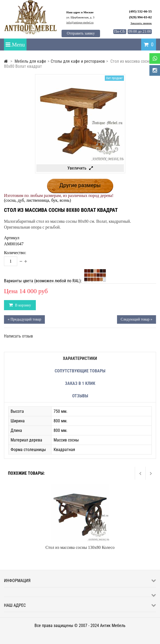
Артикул (12, 238)
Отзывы (80, 396)
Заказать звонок (141, 23)
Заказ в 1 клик (80, 383)
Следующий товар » (137, 319)
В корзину (23, 305)
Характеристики (80, 358)
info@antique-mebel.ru (80, 22)
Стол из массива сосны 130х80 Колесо (80, 547)
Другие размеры (80, 185)
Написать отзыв (18, 336)
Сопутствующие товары (80, 371)
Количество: (15, 253)
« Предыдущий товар (24, 319)
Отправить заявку (81, 33)
